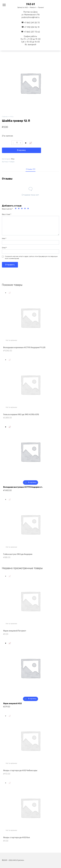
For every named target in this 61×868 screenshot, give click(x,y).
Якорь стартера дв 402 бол (17, 838)
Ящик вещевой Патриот (15, 631)
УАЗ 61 (30, 4)
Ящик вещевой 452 (12, 704)
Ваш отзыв (7, 214)
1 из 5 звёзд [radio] (16, 209)
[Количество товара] (17, 143)
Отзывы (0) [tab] (31, 169)
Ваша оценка (7, 209)
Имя (4, 238)
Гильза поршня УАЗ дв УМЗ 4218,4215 (21, 415)
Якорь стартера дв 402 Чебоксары (20, 771)
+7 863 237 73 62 (32, 32)
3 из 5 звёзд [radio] (22, 209)
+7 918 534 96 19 (32, 27)
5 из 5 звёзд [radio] (28, 209)
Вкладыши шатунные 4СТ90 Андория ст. (23, 487)
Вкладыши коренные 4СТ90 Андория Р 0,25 (24, 348)
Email (4, 248)
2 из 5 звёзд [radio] (19, 209)
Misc (12, 117)
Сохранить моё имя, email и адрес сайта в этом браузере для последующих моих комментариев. (31, 257)
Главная (5, 117)
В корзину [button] (32, 482)
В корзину (21, 150)
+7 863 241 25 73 (32, 23)
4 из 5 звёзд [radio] (25, 209)
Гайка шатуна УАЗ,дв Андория (18, 554)
